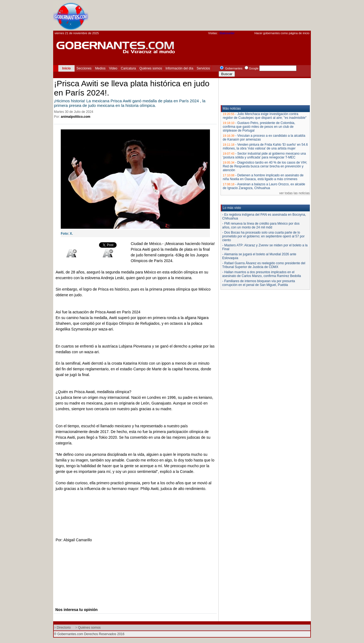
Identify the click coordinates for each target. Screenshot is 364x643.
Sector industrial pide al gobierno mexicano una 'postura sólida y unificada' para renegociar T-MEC (264, 155)
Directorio (64, 628)
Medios (100, 68)
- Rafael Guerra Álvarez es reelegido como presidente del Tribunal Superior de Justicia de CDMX (264, 265)
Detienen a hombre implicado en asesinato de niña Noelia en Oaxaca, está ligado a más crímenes (263, 177)
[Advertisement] (212, 15)
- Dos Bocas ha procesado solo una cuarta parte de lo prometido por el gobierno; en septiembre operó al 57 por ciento (263, 236)
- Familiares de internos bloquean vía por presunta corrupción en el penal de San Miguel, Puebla (258, 283)
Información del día (179, 68)
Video (113, 68)
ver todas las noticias (295, 193)
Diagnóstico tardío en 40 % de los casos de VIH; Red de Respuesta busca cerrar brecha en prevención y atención (265, 166)
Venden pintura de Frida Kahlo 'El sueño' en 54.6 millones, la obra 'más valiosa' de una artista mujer (265, 147)
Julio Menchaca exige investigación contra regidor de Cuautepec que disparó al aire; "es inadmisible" (265, 116)
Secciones (84, 68)
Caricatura (128, 68)
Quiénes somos (151, 68)
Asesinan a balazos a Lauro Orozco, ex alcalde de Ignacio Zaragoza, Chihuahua (264, 186)
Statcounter (227, 33)
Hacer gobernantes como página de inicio (282, 33)
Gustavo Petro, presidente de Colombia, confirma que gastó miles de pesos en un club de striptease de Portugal (259, 127)
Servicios (203, 68)
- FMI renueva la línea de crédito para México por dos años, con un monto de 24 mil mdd (261, 225)
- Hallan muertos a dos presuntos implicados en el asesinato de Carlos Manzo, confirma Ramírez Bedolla (261, 274)
